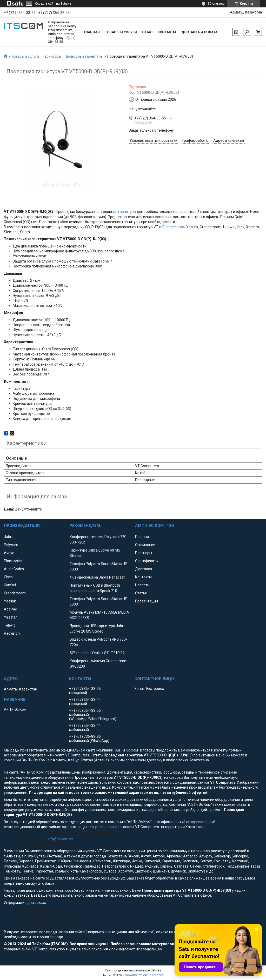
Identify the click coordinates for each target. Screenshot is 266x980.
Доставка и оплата (199, 32)
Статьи (141, 593)
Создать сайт (45, 4)
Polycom (11, 545)
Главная (92, 32)
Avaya (9, 553)
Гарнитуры (52, 56)
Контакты (167, 32)
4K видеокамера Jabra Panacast (97, 577)
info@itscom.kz (60, 839)
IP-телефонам (174, 227)
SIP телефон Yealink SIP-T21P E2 (97, 653)
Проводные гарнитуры (84, 56)
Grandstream (15, 593)
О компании (145, 545)
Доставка (144, 569)
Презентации (147, 601)
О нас (147, 32)
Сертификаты (147, 561)
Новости (142, 585)
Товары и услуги (121, 32)
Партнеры (144, 553)
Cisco (8, 577)
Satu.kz (156, 970)
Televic (10, 625)
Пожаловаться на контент (144, 975)
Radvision (12, 633)
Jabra (9, 537)
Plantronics (13, 561)
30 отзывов (216, 4)
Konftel (10, 585)
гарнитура (127, 212)
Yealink (10, 601)
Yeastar (10, 617)
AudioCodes (14, 569)
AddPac (10, 609)
